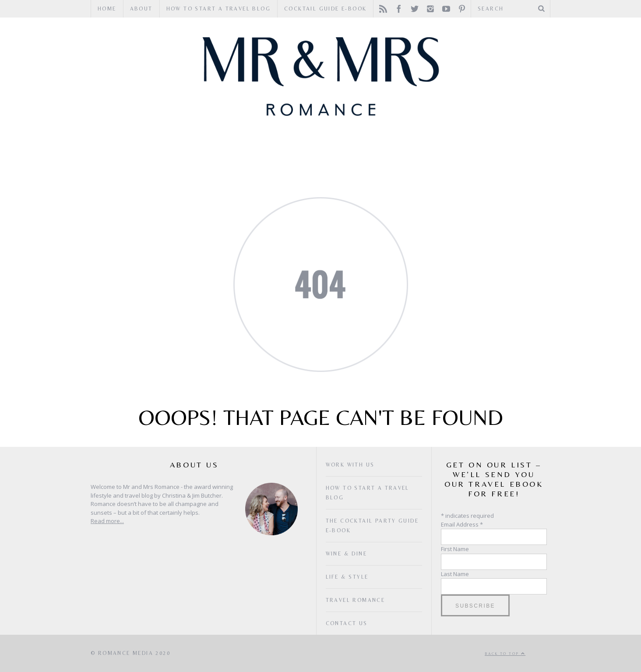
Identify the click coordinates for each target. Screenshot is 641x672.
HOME (107, 9)
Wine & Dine (296, 149)
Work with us (350, 465)
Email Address (462, 524)
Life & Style (382, 149)
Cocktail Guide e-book (325, 9)
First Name (455, 549)
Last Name (455, 574)
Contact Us (347, 623)
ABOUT (141, 9)
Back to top (505, 654)
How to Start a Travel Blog (218, 9)
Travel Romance (196, 149)
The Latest (464, 149)
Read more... (107, 521)
